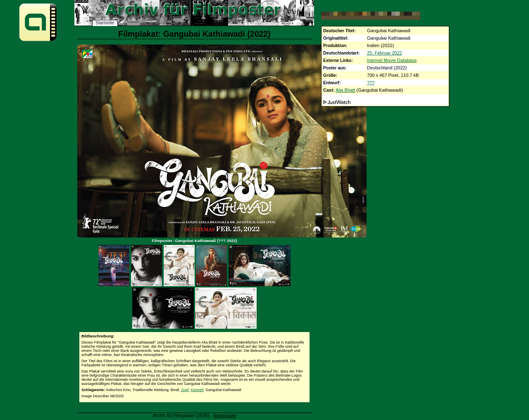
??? (371, 83)
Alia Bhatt (345, 90)
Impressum (225, 415)
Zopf (185, 390)
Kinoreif (197, 390)
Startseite (105, 23)
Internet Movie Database (392, 60)
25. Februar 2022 (385, 53)
